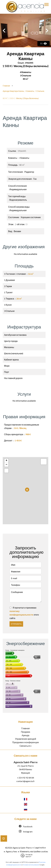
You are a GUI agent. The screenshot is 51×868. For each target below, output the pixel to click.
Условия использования (31, 865)
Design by (26, 856)
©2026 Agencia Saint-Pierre (18, 848)
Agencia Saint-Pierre (26, 762)
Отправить (16, 624)
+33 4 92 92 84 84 (26, 778)
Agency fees (11, 851)
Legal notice (40, 848)
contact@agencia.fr (26, 781)
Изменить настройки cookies (34, 851)
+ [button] (6, 461)
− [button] (6, 465)
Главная (6, 86)
